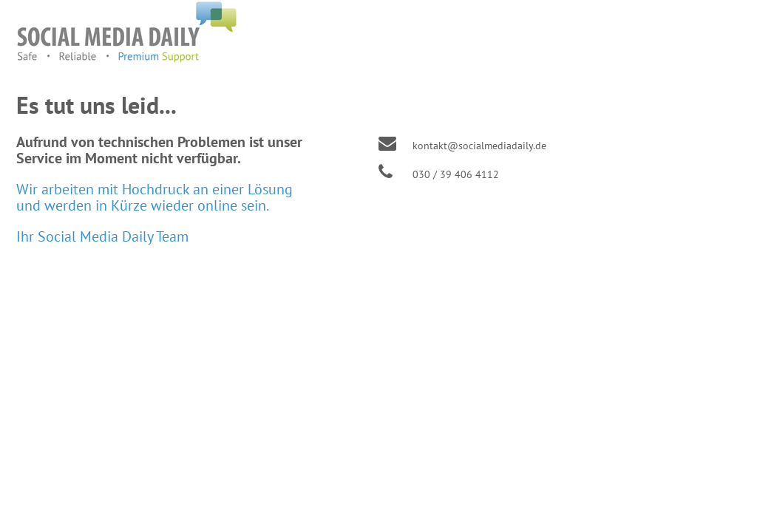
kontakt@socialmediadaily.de (479, 146)
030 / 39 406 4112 (456, 174)
